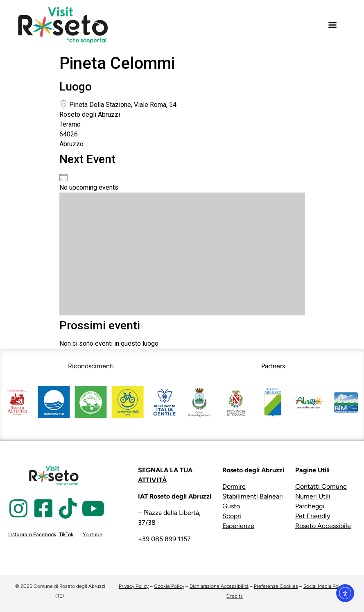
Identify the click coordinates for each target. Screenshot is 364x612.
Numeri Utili (313, 496)
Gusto (231, 506)
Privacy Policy (134, 586)
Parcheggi (310, 506)
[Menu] (332, 25)
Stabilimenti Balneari (253, 496)
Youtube (93, 534)
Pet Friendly (313, 516)
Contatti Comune (321, 486)
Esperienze (238, 526)
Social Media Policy (324, 586)
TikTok (66, 534)
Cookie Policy (169, 586)
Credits (235, 596)
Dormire (234, 486)
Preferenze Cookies (276, 586)
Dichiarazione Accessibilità (219, 586)
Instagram (20, 534)
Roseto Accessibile (323, 526)
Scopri (232, 516)
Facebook (45, 534)
